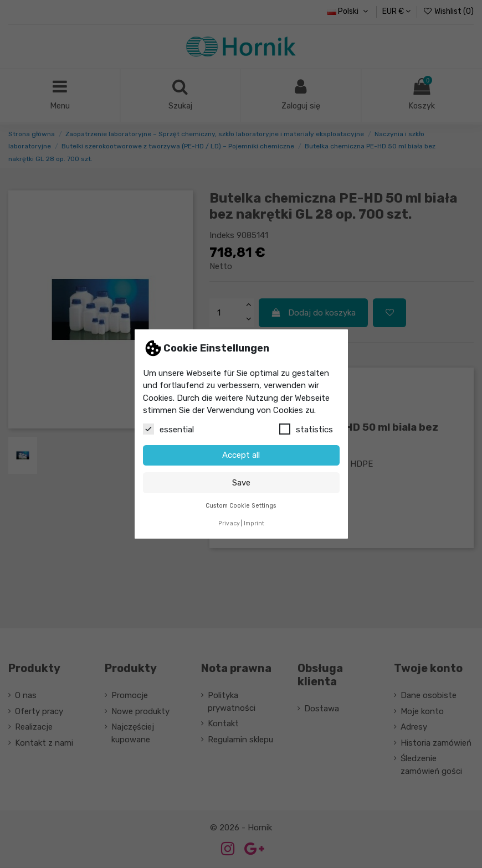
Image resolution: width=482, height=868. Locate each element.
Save (241, 483)
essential (168, 429)
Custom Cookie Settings (241, 506)
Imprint (254, 523)
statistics (306, 429)
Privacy (229, 523)
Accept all (241, 455)
